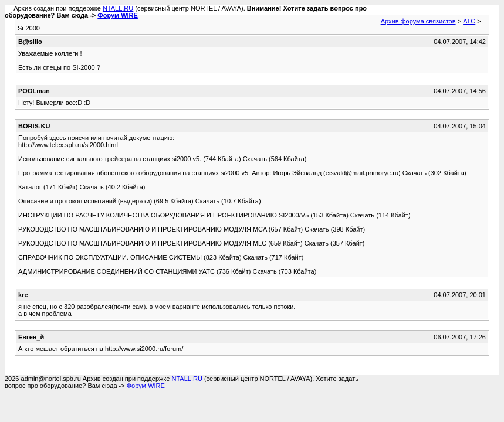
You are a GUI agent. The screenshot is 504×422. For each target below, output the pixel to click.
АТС (469, 21)
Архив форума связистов (418, 21)
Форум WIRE (118, 15)
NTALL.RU (118, 8)
